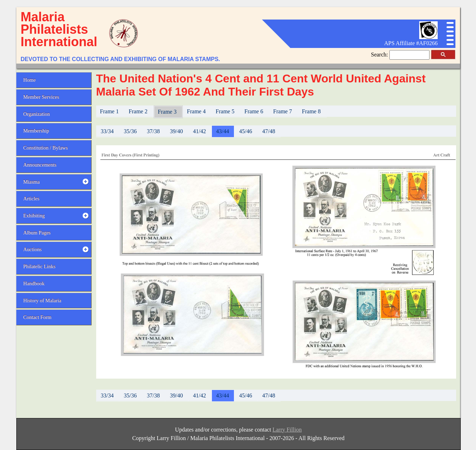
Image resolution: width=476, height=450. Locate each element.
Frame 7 (283, 111)
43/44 (223, 131)
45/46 (246, 131)
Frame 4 (197, 111)
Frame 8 (312, 111)
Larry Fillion (287, 430)
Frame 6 (255, 111)
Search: (380, 55)
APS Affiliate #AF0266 (411, 43)
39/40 (176, 131)
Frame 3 (168, 112)
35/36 (130, 131)
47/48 (269, 131)
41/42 (199, 131)
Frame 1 (110, 111)
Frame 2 (139, 111)
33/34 (107, 131)
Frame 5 (226, 111)
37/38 (153, 131)
